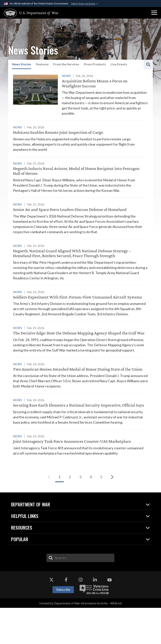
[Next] (112, 513)
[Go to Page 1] (59, 513)
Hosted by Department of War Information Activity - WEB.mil (80, 639)
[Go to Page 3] (80, 513)
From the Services (66, 64)
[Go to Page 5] (101, 513)
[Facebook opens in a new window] (66, 616)
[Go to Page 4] (91, 513)
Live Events (119, 64)
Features (42, 64)
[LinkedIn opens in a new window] (95, 616)
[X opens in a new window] (52, 616)
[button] (154, 13)
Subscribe (63, 626)
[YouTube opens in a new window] (109, 616)
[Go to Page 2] (70, 513)
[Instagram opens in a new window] (81, 616)
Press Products (95, 64)
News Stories (22, 64)
